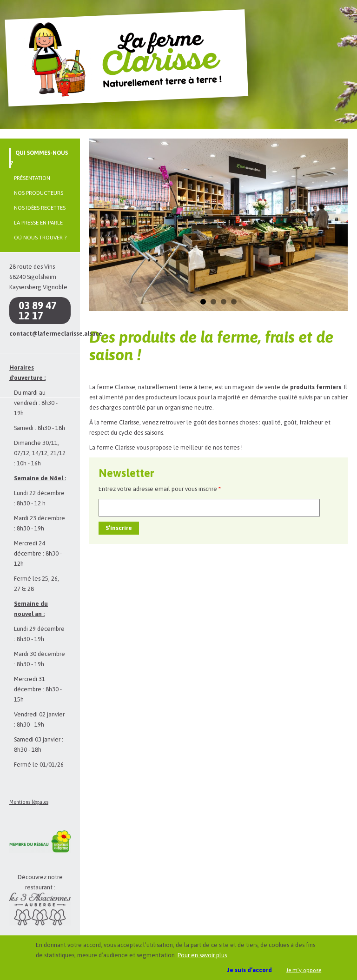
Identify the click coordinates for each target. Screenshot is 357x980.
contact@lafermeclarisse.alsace (56, 334)
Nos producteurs (39, 193)
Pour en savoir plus (202, 955)
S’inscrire (119, 528)
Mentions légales (29, 802)
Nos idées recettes (40, 208)
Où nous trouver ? (40, 238)
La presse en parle (38, 223)
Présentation (32, 178)
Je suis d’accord (250, 970)
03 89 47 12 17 (38, 311)
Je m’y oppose (304, 970)
